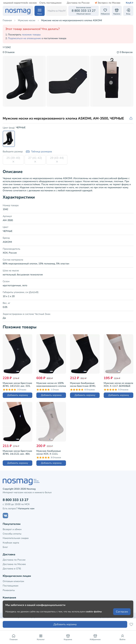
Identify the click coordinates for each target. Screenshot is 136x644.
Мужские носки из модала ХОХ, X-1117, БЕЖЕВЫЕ (118, 384)
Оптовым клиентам (13, 581)
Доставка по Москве (14, 564)
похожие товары (31, 35)
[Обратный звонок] (84, 11)
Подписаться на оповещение (24, 38)
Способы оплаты (12, 534)
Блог (5, 547)
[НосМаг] (18, 11)
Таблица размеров (39, 152)
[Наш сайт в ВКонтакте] (5, 516)
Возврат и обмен (12, 529)
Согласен (122, 612)
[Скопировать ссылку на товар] (131, 118)
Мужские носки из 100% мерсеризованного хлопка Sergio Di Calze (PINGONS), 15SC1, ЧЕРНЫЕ (51, 384)
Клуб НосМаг (125, 3)
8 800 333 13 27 (16, 500)
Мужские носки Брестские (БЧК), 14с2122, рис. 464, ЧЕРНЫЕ (17, 452)
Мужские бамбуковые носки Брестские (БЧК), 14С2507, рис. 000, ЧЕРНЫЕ (83, 384)
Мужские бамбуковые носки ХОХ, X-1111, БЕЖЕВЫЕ (49, 452)
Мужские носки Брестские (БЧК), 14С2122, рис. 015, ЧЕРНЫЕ (17, 384)
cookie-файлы (94, 612)
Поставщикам (10, 586)
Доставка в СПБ (12, 569)
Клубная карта (11, 543)
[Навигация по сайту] (40, 11)
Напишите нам (26, 509)
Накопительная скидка (16, 538)
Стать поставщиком (42, 3)
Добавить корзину (18, 395)
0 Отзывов (9, 52)
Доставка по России (70, 3)
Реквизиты (9, 590)
